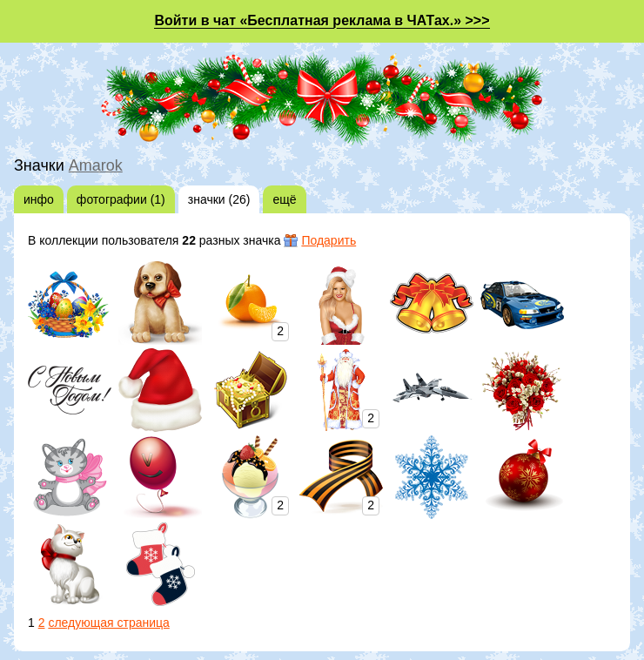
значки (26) (219, 199)
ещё (284, 199)
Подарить (329, 240)
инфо (39, 199)
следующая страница (108, 623)
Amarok (96, 165)
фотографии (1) (121, 199)
